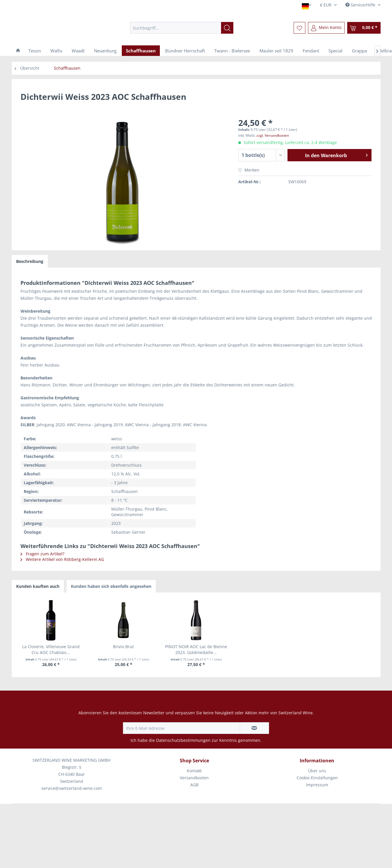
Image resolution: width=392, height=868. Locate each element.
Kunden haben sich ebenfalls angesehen (111, 586)
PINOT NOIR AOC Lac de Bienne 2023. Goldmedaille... (196, 649)
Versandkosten (194, 778)
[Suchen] (227, 28)
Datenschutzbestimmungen (183, 740)
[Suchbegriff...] (182, 28)
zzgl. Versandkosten (273, 135)
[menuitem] (182, 28)
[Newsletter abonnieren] (254, 728)
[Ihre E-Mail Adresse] (182, 728)
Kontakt (194, 771)
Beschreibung (30, 261)
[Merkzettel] (299, 28)
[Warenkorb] (364, 28)
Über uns (317, 771)
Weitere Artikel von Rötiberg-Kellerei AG (62, 559)
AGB (194, 785)
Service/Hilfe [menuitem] (361, 5)
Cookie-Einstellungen (317, 778)
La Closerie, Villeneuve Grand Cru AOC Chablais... (51, 649)
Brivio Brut (123, 647)
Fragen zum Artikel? (42, 554)
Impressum (317, 785)
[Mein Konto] (326, 28)
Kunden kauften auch (38, 586)
